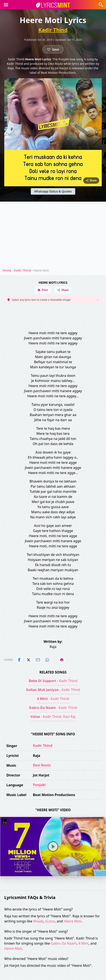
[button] (6, 5)
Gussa (50, 921)
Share (63, 290)
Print (43, 290)
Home (7, 270)
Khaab (38, 921)
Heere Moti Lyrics (53, 283)
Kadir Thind (53, 30)
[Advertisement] (53, 234)
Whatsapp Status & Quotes (53, 191)
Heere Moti (72, 921)
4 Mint (83, 943)
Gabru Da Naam (64, 943)
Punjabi (39, 785)
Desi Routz (42, 765)
